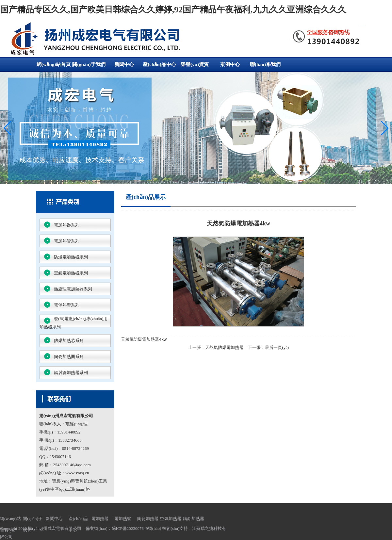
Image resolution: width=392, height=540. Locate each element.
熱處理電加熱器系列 (73, 289)
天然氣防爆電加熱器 (224, 347)
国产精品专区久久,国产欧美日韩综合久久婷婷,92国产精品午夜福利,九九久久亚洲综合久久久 (173, 10)
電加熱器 (100, 519)
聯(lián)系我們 (265, 64)
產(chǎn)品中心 (159, 64)
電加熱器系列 (67, 225)
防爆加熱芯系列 (69, 341)
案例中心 (230, 64)
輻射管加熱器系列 (71, 373)
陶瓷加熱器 (148, 519)
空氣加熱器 (171, 519)
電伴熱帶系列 (67, 305)
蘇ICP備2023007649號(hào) (137, 528)
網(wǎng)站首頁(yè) (54, 67)
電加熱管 (123, 519)
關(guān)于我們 (89, 64)
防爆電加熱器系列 (71, 257)
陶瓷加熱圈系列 (69, 357)
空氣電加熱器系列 (71, 273)
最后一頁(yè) (277, 347)
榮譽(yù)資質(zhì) (195, 67)
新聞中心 (124, 64)
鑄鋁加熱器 (194, 519)
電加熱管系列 (67, 241)
